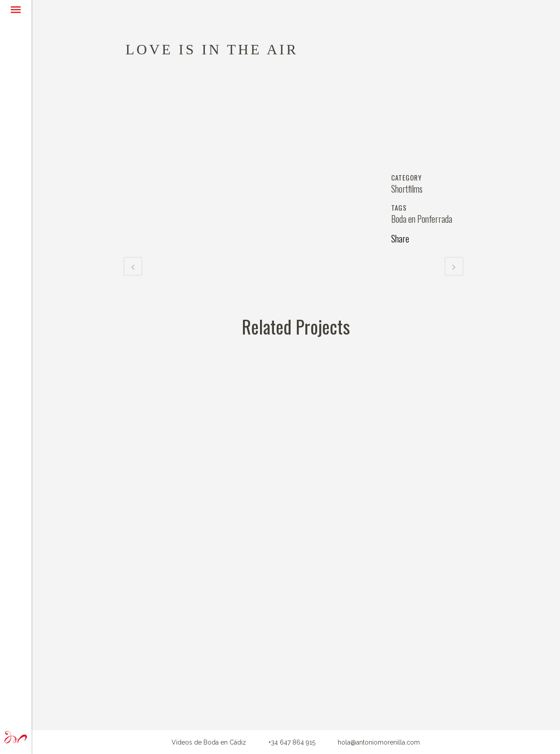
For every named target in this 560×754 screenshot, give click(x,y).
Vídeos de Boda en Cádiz (209, 742)
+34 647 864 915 (292, 742)
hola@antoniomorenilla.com (379, 742)
